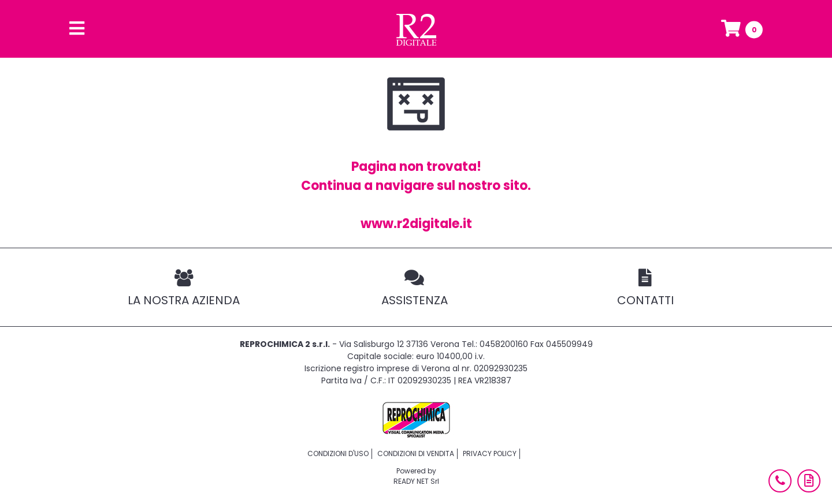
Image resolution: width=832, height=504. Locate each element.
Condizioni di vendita (416, 453)
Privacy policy (490, 453)
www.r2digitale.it (416, 224)
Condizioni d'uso (338, 453)
